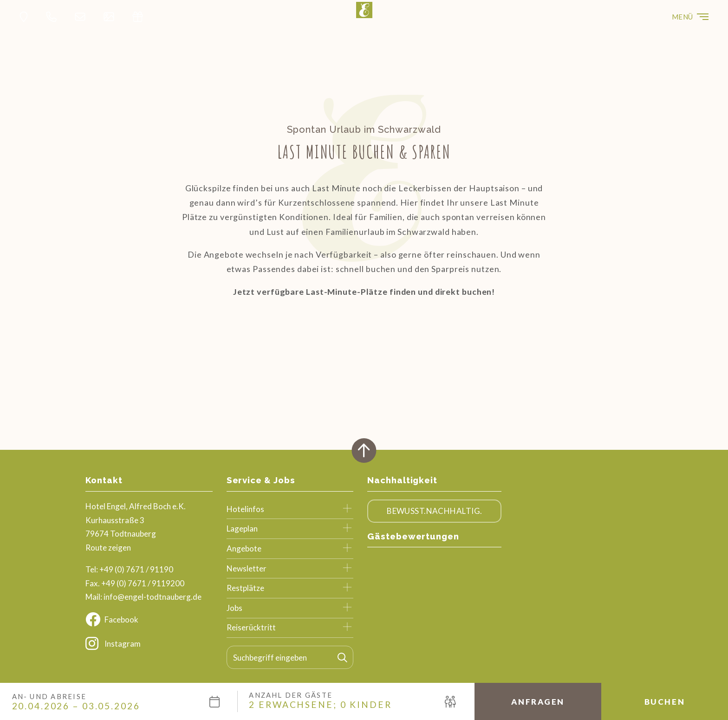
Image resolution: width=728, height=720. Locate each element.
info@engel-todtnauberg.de (153, 597)
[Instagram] (149, 643)
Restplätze (245, 588)
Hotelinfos (245, 509)
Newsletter (247, 568)
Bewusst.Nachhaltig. (434, 511)
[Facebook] (149, 619)
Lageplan (242, 529)
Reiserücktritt (251, 627)
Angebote (244, 548)
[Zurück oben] (364, 451)
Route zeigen (108, 548)
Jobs (234, 608)
